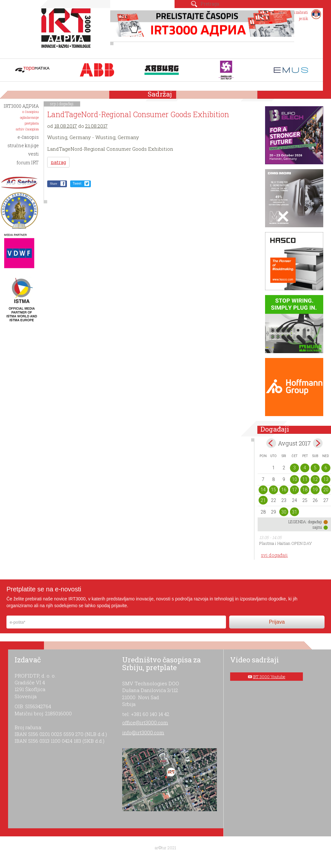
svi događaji (274, 555)
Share (53, 184)
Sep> (318, 443)
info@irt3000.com (143, 732)
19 (315, 490)
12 (315, 479)
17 (294, 490)
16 (284, 490)
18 (305, 490)
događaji (66, 104)
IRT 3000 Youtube (269, 677)
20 (326, 490)
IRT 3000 (67, 32)
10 (294, 479)
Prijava (277, 622)
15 (273, 490)
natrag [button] (58, 162)
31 (294, 512)
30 (284, 512)
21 (263, 500)
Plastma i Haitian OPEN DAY (286, 543)
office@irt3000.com (145, 722)
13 (326, 479)
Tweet (77, 184)
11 (305, 479)
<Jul (271, 443)
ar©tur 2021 (165, 848)
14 (263, 490)
